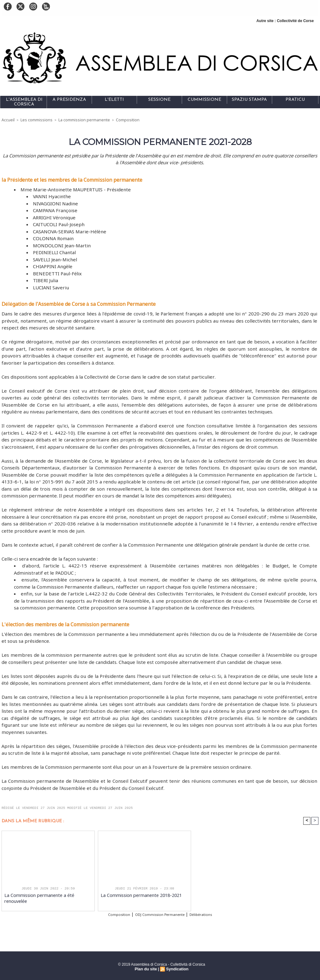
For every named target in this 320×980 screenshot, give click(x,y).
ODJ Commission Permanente (160, 914)
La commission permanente (79, 120)
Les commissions (34, 120)
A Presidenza (69, 100)
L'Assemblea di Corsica (24, 102)
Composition (120, 120)
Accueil (8, 120)
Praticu (295, 100)
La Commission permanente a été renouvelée (47, 895)
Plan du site (146, 968)
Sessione (159, 100)
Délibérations (212, 914)
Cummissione (204, 100)
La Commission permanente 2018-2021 (137, 895)
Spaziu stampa (249, 100)
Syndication (176, 968)
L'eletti (114, 100)
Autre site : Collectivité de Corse (285, 21)
